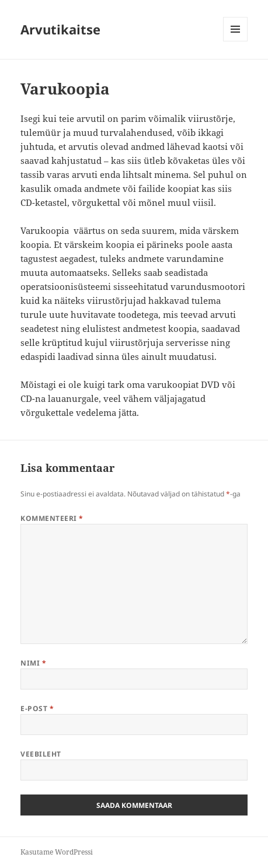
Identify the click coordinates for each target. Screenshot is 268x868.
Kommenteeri (52, 518)
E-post (37, 708)
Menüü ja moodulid (236, 41)
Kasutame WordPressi (57, 852)
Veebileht (41, 754)
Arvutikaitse (60, 29)
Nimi (33, 663)
